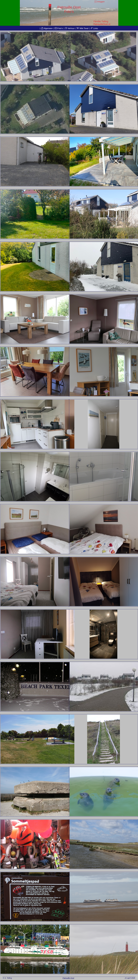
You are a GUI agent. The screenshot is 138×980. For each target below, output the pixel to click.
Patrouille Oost (68, 978)
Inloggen (100, 2)
